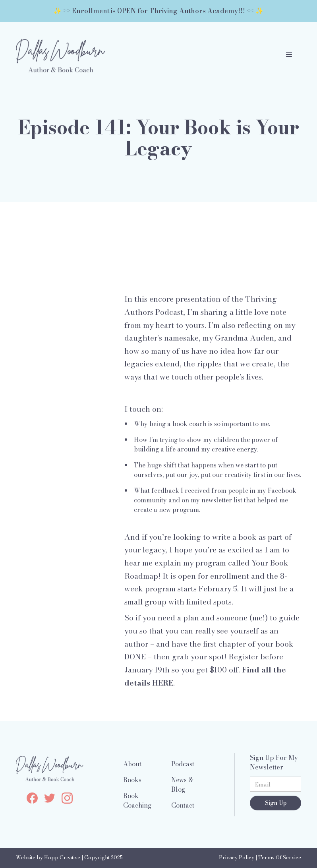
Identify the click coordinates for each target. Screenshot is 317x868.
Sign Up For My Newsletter (274, 762)
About (132, 764)
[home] (61, 55)
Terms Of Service (280, 857)
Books (132, 780)
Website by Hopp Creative (48, 857)
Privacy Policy (237, 857)
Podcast (183, 764)
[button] (289, 55)
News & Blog (182, 785)
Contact (183, 805)
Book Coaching (137, 800)
